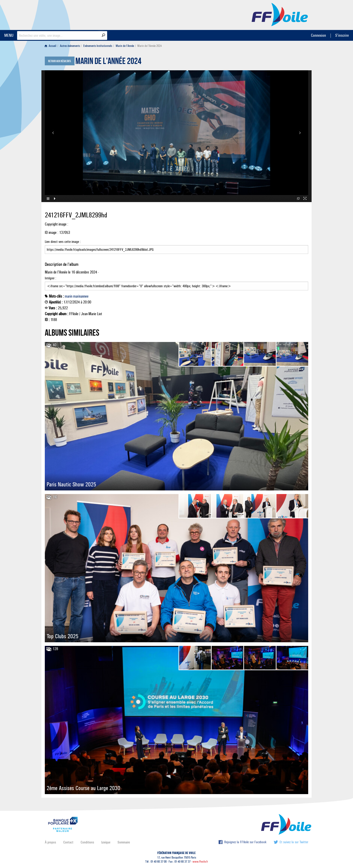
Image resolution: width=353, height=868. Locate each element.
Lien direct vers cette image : (176, 247)
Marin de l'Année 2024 (108, 62)
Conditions (87, 842)
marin (69, 296)
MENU (9, 35)
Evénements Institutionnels (98, 46)
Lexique (106, 842)
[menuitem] (51, 46)
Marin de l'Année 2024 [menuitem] (149, 46)
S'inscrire (342, 35)
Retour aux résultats (60, 61)
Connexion (318, 35)
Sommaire (124, 842)
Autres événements (70, 46)
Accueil (51, 46)
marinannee (81, 296)
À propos (50, 842)
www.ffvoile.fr (200, 862)
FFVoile (280, 14)
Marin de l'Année (125, 46)
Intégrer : (176, 283)
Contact (68, 842)
